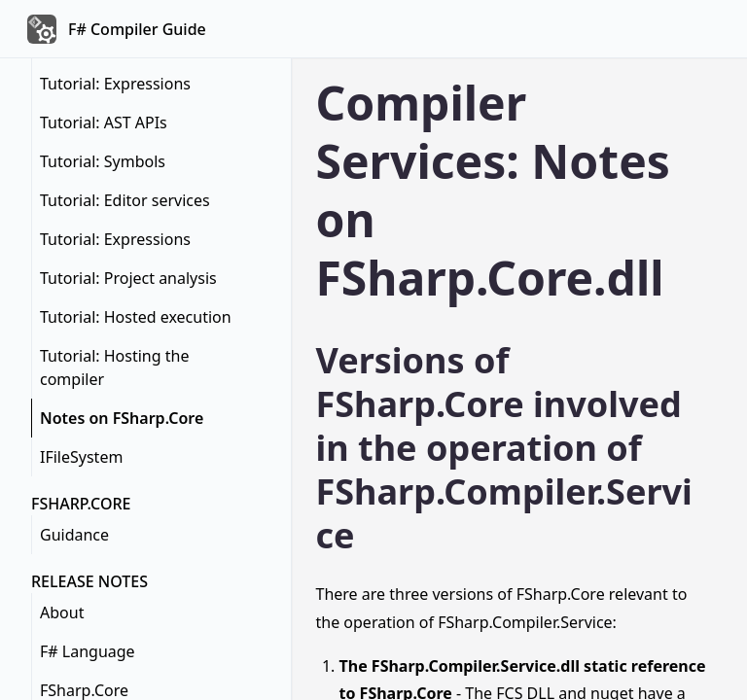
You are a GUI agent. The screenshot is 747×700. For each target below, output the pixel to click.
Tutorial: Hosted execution (136, 317)
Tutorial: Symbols (103, 161)
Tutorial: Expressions (115, 84)
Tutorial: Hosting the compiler (114, 367)
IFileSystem (81, 457)
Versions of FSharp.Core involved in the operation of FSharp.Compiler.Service (504, 448)
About (62, 612)
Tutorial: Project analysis (128, 278)
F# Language (88, 651)
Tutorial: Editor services (125, 200)
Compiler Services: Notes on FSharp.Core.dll (493, 190)
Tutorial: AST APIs (104, 122)
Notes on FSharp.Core (122, 418)
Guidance (74, 535)
